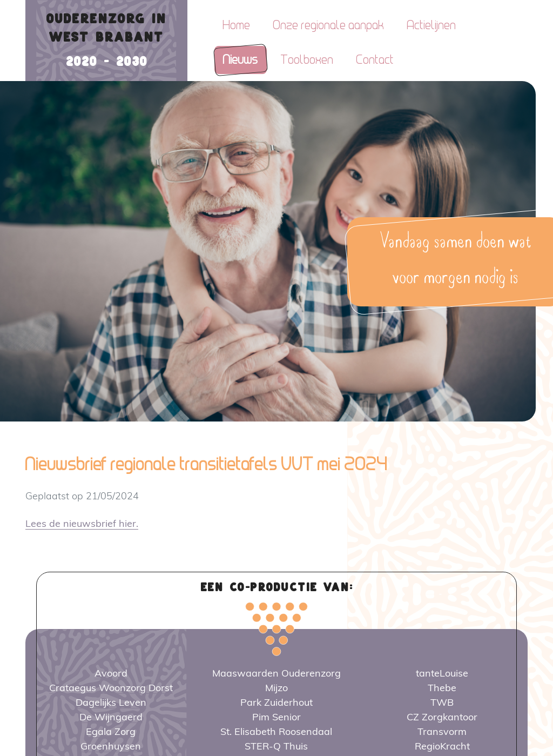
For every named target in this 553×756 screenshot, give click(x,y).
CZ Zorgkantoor (442, 717)
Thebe (442, 688)
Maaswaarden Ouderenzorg (276, 673)
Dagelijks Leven (111, 702)
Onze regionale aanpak (329, 25)
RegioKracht (442, 746)
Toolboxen (307, 60)
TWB (442, 702)
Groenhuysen (111, 746)
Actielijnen (432, 25)
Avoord (111, 673)
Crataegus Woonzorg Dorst (111, 688)
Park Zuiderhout (276, 702)
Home (237, 25)
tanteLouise (442, 673)
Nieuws (241, 60)
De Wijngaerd (111, 717)
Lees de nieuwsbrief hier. (82, 523)
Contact (375, 60)
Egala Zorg (111, 731)
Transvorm (442, 731)
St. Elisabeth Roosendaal (276, 731)
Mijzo (276, 688)
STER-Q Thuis (276, 746)
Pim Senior (276, 717)
